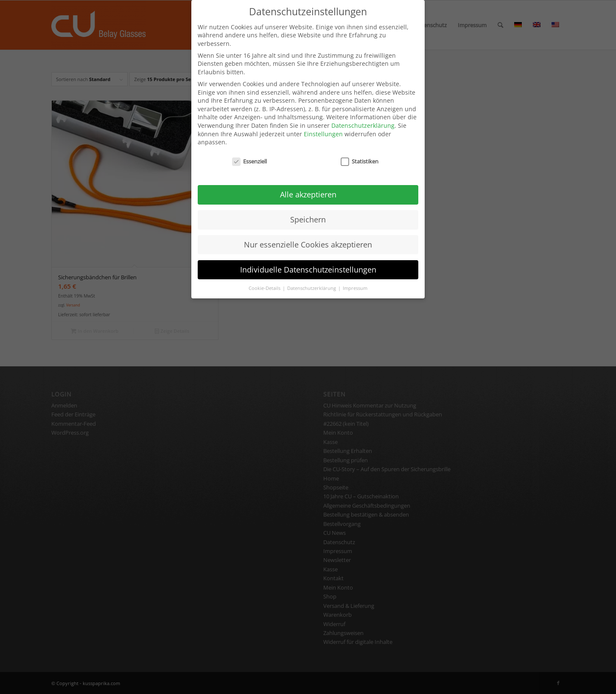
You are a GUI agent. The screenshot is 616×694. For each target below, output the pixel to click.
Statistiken (360, 153)
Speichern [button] (308, 211)
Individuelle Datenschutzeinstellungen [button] (308, 261)
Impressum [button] (355, 279)
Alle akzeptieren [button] (308, 185)
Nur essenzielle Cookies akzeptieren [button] (308, 236)
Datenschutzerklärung (363, 117)
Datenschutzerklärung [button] (312, 279)
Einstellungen (323, 125)
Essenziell (249, 153)
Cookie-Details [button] (265, 279)
